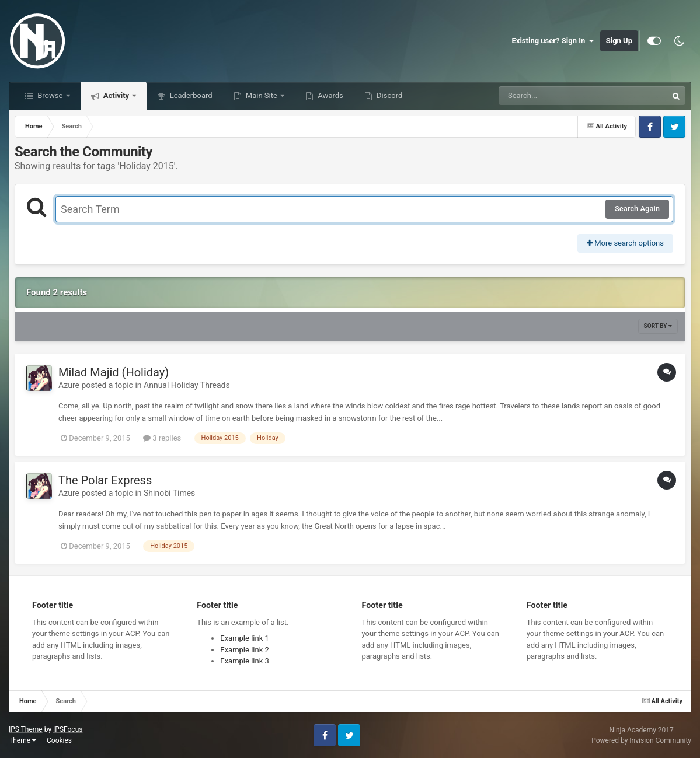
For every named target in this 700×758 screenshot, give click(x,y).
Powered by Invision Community (641, 740)
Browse (50, 95)
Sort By (658, 326)
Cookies (59, 740)
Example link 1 (245, 638)
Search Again (637, 209)
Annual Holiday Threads (187, 385)
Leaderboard (190, 95)
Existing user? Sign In (553, 41)
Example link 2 (245, 650)
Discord (389, 95)
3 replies (162, 438)
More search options (625, 243)
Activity (116, 95)
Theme (22, 740)
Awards (330, 95)
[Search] (553, 96)
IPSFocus (68, 729)
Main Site (262, 95)
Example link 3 (245, 661)
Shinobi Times (169, 493)
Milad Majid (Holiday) (114, 372)
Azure (69, 385)
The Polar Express (105, 480)
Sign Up (619, 41)
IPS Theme (26, 729)
